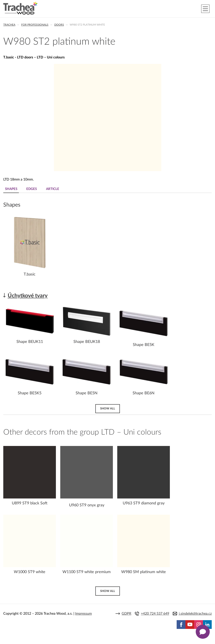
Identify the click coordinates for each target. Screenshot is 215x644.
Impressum (84, 614)
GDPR (126, 614)
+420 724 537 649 (155, 614)
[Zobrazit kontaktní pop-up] (203, 632)
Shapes (11, 189)
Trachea (9, 25)
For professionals (35, 25)
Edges (32, 189)
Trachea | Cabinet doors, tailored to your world (20, 8)
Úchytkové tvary (28, 296)
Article (54, 189)
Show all (108, 408)
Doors (59, 25)
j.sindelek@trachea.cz (195, 614)
